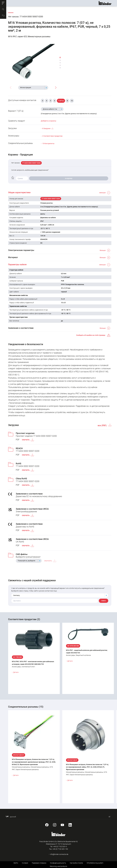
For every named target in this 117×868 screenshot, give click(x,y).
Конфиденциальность (58, 863)
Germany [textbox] (16, 595)
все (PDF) (102, 425)
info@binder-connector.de (59, 854)
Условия (25, 863)
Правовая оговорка (39, 863)
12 (72, 101)
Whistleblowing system (95, 863)
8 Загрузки (48, 128)
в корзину (69, 178)
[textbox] (32, 88)
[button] (3, 3)
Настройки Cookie (76, 863)
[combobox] (33, 88)
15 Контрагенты (48, 143)
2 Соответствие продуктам (52, 136)
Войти (16, 863)
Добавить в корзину (48, 121)
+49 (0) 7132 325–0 (60, 847)
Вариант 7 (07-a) (16, 111)
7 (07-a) (61, 101)
